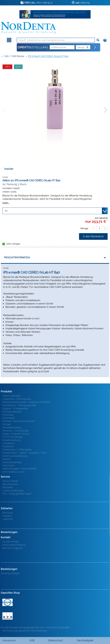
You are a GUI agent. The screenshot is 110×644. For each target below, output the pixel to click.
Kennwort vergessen (13, 548)
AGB (32, 640)
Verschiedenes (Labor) (13, 472)
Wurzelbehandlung (12, 427)
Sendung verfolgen (10, 573)
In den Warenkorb (93, 236)
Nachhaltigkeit (85, 640)
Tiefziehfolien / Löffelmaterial (17, 450)
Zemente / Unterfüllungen (16, 431)
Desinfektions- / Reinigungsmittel (19, 405)
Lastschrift (8, 519)
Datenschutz (55, 640)
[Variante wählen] (55, 211)
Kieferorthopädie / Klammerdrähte (20, 469)
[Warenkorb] (105, 40)
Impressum (9, 640)
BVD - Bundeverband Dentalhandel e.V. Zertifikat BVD (8, 616)
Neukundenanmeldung (14, 545)
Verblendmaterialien (12, 462)
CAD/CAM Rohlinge (12, 437)
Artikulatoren (9, 443)
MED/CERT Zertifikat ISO (8, 602)
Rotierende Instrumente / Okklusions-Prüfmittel (26, 402)
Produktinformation (17, 258)
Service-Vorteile (10, 481)
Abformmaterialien (12, 396)
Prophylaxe (8, 415)
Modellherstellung (11, 440)
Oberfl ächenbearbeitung (15, 456)
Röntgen (7, 424)
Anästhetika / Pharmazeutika (17, 399)
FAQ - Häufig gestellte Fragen (17, 494)
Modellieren (8, 446)
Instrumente (8, 418)
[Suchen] (98, 40)
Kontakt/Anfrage (11, 542)
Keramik (6, 459)
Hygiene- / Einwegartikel (15, 408)
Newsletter (8, 487)
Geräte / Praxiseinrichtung (16, 434)
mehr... (6, 203)
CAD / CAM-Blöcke (14, 56)
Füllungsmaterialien (12, 412)
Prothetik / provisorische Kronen (19, 421)
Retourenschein (10, 484)
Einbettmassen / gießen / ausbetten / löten (24, 453)
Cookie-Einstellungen (13, 491)
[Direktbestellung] (95, 47)
